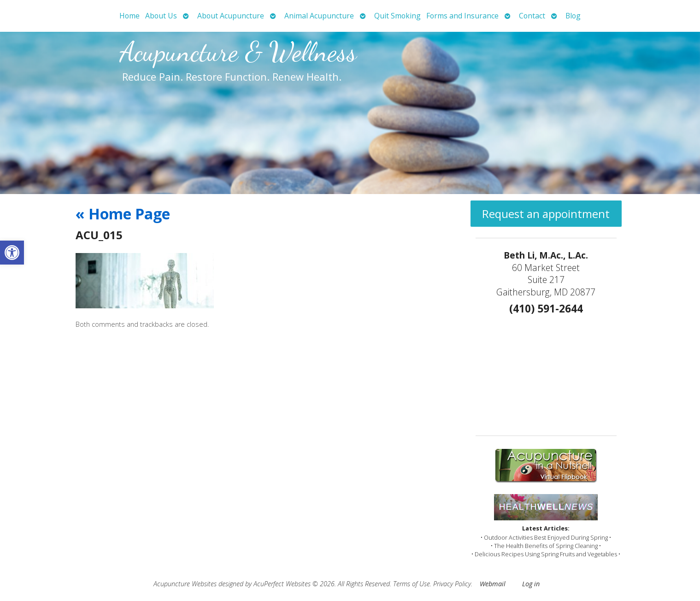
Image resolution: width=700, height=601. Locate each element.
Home (129, 16)
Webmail (493, 584)
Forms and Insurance (462, 16)
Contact (532, 16)
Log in (531, 584)
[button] (12, 253)
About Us (161, 16)
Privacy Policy (452, 584)
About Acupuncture (231, 16)
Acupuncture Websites (185, 584)
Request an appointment (546, 214)
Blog (573, 16)
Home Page (123, 214)
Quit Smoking (397, 16)
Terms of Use (412, 584)
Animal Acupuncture (319, 16)
